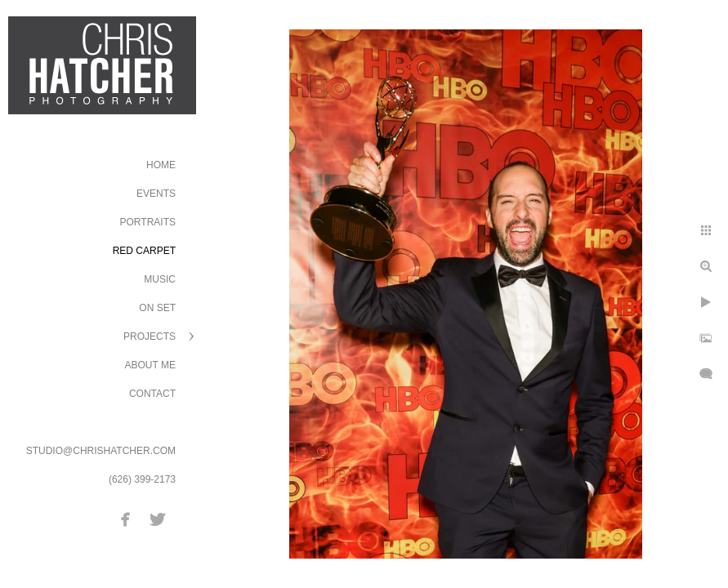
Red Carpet (144, 251)
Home (161, 165)
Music (160, 279)
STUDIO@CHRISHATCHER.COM (101, 451)
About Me (150, 365)
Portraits (148, 222)
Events (156, 194)
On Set (157, 308)
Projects (150, 336)
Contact (152, 394)
